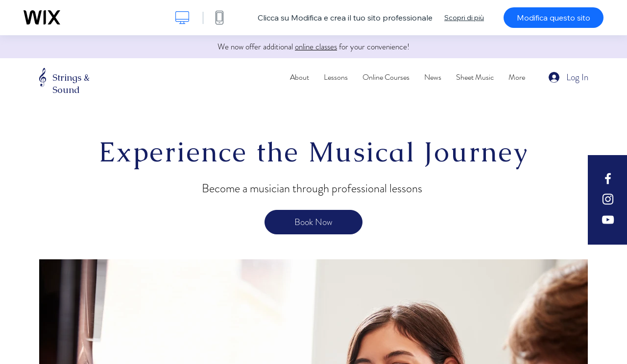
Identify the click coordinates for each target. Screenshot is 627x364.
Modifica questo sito (554, 18)
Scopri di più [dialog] (464, 18)
